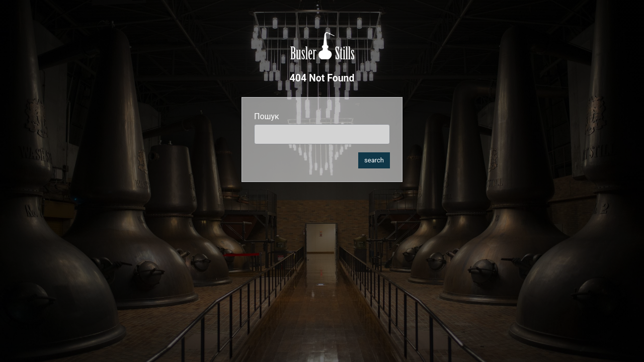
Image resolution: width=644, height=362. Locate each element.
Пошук (267, 116)
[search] (322, 134)
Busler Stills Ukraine (322, 46)
